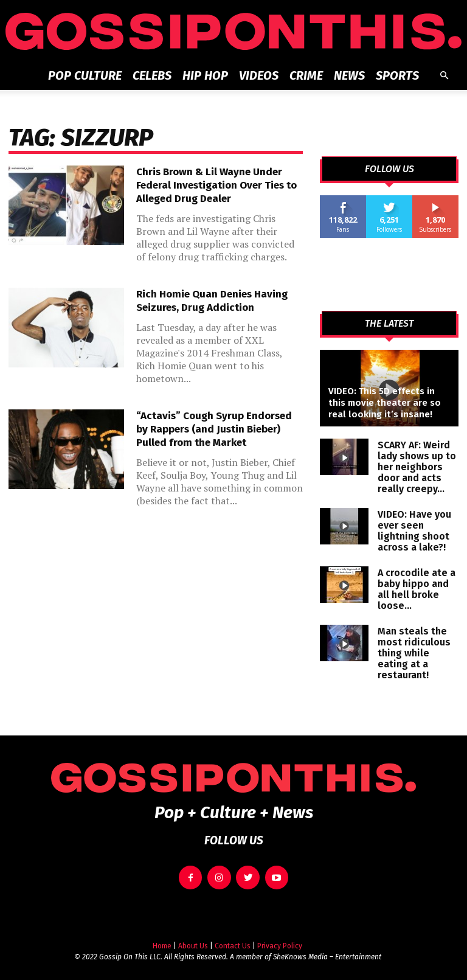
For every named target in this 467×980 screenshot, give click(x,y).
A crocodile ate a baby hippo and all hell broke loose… (417, 589)
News (349, 75)
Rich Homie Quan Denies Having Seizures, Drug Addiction (212, 301)
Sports (397, 75)
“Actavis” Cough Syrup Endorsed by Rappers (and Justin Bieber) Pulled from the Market (214, 429)
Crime (306, 75)
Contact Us (233, 939)
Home (162, 939)
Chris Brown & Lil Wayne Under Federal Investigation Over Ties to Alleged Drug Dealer (216, 185)
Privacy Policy (280, 939)
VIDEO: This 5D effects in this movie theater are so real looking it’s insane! (385, 403)
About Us (193, 939)
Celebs (152, 75)
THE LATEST (389, 324)
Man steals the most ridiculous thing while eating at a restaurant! (414, 653)
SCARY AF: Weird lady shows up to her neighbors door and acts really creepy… (417, 467)
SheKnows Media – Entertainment (327, 950)
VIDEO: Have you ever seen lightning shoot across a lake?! (414, 531)
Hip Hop (205, 75)
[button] (444, 76)
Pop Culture (85, 75)
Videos (259, 75)
